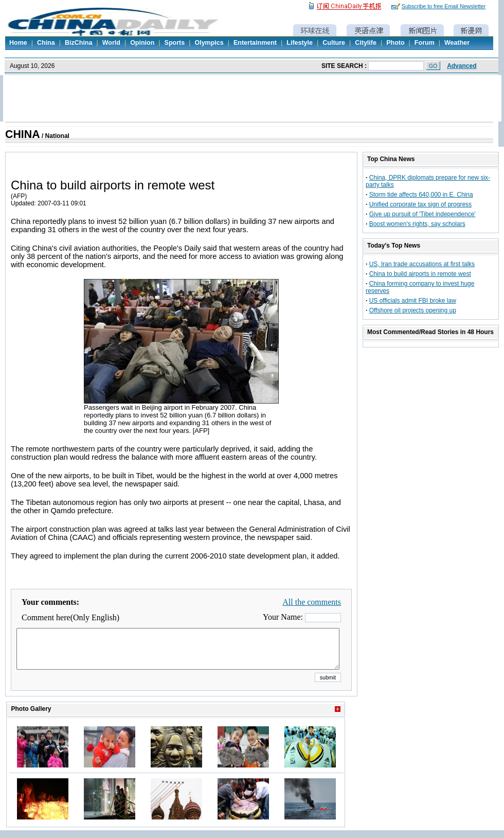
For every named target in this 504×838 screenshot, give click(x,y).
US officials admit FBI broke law (413, 301)
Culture (334, 43)
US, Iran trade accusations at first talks (422, 264)
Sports (175, 43)
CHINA (23, 134)
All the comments (312, 602)
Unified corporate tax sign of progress (420, 204)
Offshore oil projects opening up (413, 310)
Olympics (209, 43)
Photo (395, 43)
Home (18, 43)
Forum (425, 43)
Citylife (366, 43)
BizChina (78, 43)
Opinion (142, 43)
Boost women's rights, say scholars (417, 224)
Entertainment (255, 43)
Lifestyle (300, 43)
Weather (457, 43)
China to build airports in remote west (420, 274)
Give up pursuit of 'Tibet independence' (422, 214)
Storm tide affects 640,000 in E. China (421, 195)
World (111, 43)
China (46, 43)
